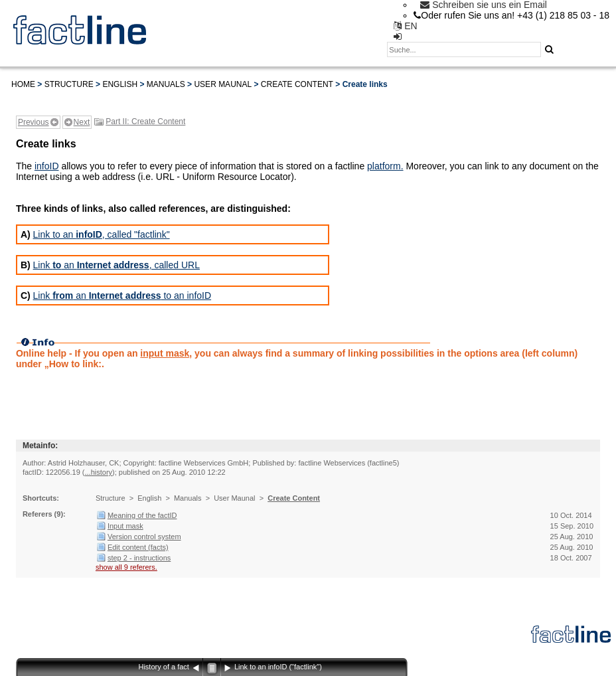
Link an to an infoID (122, 296)
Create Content (297, 84)
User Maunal (223, 84)
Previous (34, 122)
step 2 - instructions (139, 558)
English (120, 84)
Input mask (125, 526)
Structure (69, 84)
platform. (385, 166)
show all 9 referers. (126, 567)
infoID (47, 166)
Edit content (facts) (138, 547)
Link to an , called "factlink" (102, 234)
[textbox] (464, 49)
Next (82, 122)
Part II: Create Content (145, 122)
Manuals (166, 84)
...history (98, 472)
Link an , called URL (116, 265)
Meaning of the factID (142, 515)
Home (23, 84)
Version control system (144, 537)
